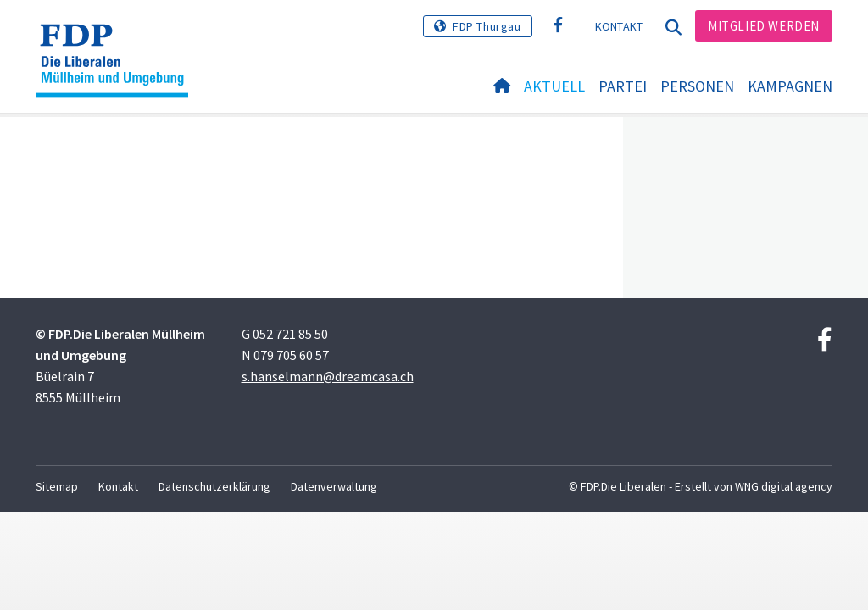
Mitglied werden (764, 26)
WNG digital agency (784, 486)
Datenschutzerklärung (214, 486)
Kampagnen (790, 86)
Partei (623, 86)
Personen (697, 86)
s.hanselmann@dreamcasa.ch (328, 376)
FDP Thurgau (487, 26)
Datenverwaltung (334, 486)
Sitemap (57, 486)
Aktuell (554, 86)
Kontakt (619, 26)
